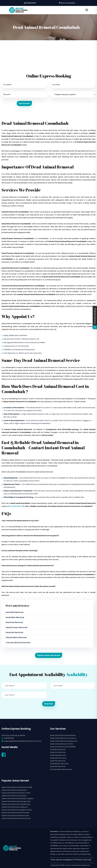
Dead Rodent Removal (16, 637)
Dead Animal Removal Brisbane (63, 735)
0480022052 (30, 3)
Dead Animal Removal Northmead (15, 813)
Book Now (49, 704)
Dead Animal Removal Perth (62, 744)
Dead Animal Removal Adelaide (63, 747)
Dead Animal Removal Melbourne (64, 741)
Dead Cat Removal (58, 752)
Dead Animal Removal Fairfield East (16, 804)
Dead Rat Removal (14, 632)
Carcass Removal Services (18, 642)
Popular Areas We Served (48, 655)
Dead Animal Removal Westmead (15, 816)
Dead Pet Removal (14, 622)
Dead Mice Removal (15, 617)
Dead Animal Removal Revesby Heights (17, 798)
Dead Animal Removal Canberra (63, 738)
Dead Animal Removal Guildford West (17, 810)
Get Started (24, 103)
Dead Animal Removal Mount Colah (16, 793)
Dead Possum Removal (16, 627)
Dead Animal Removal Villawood (15, 807)
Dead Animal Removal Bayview (14, 790)
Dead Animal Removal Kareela (14, 796)
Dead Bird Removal (14, 612)
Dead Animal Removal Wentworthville (17, 787)
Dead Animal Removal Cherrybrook (16, 818)
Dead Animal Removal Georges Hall (16, 801)
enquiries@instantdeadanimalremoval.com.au (23, 741)
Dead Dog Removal (58, 755)
